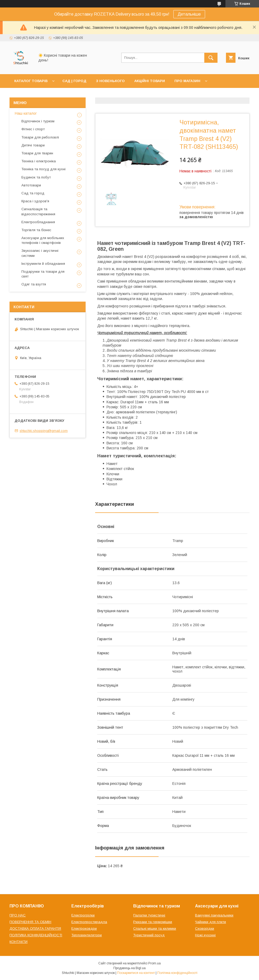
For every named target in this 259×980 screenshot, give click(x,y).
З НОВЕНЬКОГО (110, 81)
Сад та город (33, 193)
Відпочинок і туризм (38, 121)
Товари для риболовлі (40, 137)
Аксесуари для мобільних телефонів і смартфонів (43, 240)
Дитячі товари (33, 145)
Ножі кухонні (205, 935)
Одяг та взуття (34, 284)
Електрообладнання (38, 222)
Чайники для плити (211, 922)
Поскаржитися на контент (136, 973)
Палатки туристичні (149, 915)
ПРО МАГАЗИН (187, 81)
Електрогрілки (83, 915)
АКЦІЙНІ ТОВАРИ (150, 81)
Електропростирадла (89, 922)
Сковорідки (205, 928)
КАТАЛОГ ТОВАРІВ (31, 81)
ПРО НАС (18, 915)
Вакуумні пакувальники (214, 915)
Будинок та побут (36, 177)
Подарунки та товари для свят (43, 274)
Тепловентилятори (87, 935)
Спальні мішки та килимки (155, 928)
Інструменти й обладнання (43, 264)
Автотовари (31, 185)
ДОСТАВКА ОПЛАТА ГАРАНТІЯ (35, 928)
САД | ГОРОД (74, 81)
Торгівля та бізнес (36, 230)
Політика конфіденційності (177, 973)
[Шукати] (211, 58)
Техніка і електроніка (39, 161)
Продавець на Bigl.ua (129, 968)
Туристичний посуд (149, 935)
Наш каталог (26, 113)
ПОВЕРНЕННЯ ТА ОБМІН (30, 922)
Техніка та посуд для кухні (43, 169)
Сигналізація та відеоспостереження (38, 211)
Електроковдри (84, 928)
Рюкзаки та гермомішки (153, 922)
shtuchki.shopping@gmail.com (44, 431)
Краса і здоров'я (35, 201)
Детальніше (189, 14)
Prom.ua (154, 963)
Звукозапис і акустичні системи (40, 253)
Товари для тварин (37, 153)
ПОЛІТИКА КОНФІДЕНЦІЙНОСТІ (36, 935)
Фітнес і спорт (33, 129)
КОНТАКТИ (18, 942)
